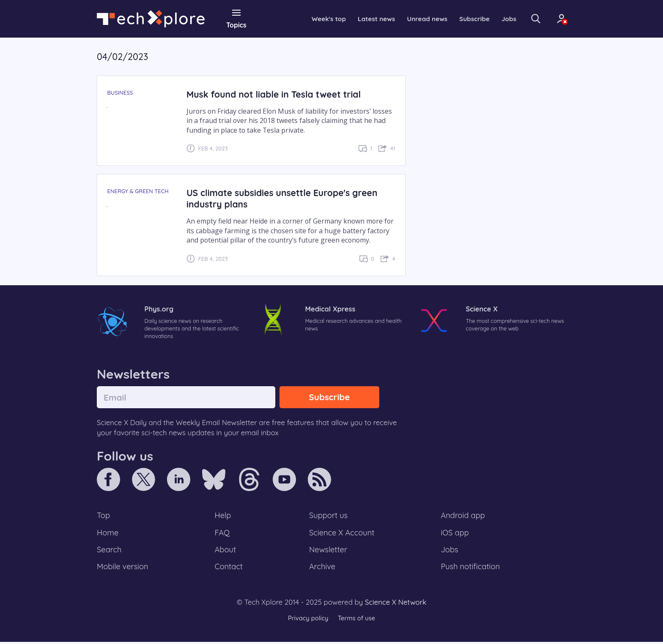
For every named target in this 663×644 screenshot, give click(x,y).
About (226, 551)
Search (110, 551)
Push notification (471, 569)
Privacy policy (307, 621)
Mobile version (123, 569)
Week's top (316, 19)
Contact (229, 569)
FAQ (223, 534)
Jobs (502, 19)
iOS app (455, 534)
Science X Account (342, 534)
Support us (328, 516)
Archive (322, 569)
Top (104, 516)
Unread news (418, 19)
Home (108, 534)
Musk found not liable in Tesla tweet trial (276, 94)
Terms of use (357, 621)
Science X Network (396, 604)
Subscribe (467, 19)
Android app (463, 516)
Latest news (365, 19)
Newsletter (328, 551)
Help (223, 516)
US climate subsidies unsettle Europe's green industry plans (284, 198)
